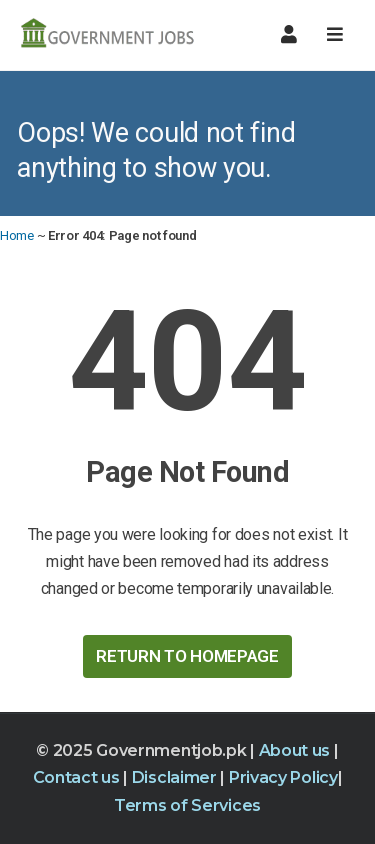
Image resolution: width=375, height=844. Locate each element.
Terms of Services (187, 805)
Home (17, 235)
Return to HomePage (187, 656)
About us (296, 750)
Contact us (78, 777)
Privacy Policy (283, 777)
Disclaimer (176, 777)
